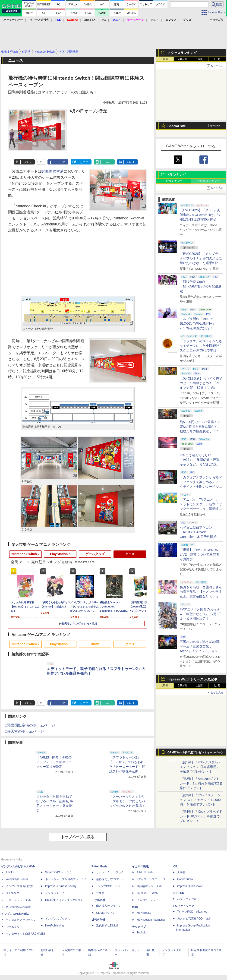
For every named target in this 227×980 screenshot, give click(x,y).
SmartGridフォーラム (58, 872)
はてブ (84, 162)
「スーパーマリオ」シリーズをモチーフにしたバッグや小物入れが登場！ (127, 801)
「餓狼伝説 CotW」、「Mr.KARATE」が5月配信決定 (201, 286)
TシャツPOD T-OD (109, 886)
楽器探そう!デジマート (110, 879)
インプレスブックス (58, 919)
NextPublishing (54, 926)
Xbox (95, 644)
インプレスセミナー (58, 893)
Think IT (11, 872)
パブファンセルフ (188, 899)
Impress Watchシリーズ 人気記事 (192, 679)
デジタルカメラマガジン (21, 920)
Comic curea (185, 879)
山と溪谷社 (98, 900)
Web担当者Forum (17, 879)
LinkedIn (131, 162)
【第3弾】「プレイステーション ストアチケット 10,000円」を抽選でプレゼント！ (200, 800)
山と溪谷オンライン (109, 906)
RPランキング (174, 181)
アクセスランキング (182, 53)
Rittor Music (99, 866)
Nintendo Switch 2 (25, 554)
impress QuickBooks (190, 886)
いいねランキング (208, 181)
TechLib (141, 933)
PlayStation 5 (60, 554)
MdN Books (144, 913)
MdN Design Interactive (151, 920)
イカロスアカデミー (149, 900)
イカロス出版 (140, 866)
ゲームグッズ (95, 554)
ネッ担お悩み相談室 (18, 907)
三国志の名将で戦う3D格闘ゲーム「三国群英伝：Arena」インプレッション (200, 646)
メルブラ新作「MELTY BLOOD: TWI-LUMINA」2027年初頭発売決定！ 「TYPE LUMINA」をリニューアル (200, 328)
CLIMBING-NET (106, 913)
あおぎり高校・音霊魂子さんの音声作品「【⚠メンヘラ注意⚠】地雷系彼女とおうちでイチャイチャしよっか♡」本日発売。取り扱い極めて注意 (201, 596)
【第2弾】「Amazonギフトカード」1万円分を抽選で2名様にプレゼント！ (201, 783)
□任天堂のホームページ (24, 731)
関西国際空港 (53, 171)
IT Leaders (12, 893)
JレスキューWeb (147, 893)
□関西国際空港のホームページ (30, 725)
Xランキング (177, 175)
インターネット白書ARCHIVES (25, 934)
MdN (135, 907)
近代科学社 (98, 920)
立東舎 (100, 893)
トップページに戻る (78, 837)
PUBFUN (178, 893)
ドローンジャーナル (18, 900)
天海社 (181, 872)
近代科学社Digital (107, 926)
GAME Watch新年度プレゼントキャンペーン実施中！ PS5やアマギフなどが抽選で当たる (195, 754)
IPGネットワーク (183, 906)
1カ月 (217, 59)
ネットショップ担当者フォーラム (66, 879)
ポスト (27, 162)
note (107, 162)
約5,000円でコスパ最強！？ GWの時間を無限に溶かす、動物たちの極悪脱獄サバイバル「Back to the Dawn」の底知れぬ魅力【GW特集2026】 (201, 431)
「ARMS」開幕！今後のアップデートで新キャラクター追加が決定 (54, 762)
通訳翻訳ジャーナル (149, 886)
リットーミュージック (110, 872)
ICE (175, 866)
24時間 (182, 59)
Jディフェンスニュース (151, 879)
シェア (61, 162)
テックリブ (139, 927)
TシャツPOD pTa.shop (192, 912)
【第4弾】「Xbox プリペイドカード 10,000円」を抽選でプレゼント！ (201, 816)
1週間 (200, 59)
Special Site (177, 126)
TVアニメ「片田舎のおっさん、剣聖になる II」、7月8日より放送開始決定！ (201, 614)
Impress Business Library (61, 886)
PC (104, 20)
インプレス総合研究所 (20, 886)
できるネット (14, 927)
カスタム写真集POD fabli (194, 919)
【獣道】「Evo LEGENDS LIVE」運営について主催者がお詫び (199, 554)
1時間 (165, 59)
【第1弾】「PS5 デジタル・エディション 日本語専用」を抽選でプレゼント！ (200, 767)
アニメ (130, 554)
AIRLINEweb (145, 872)
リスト (41, 162)
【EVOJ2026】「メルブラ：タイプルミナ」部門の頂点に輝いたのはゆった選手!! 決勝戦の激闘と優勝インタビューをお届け (201, 263)
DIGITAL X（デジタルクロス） (64, 900)
